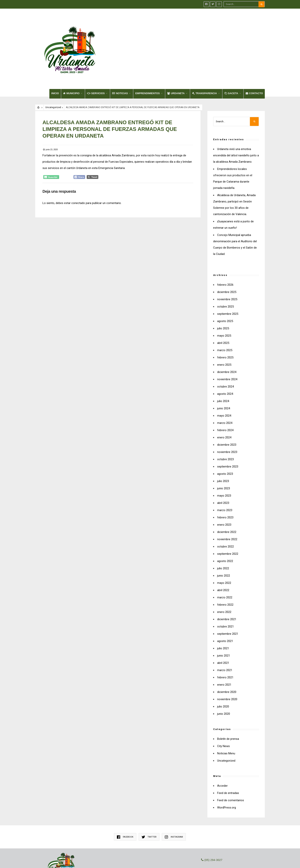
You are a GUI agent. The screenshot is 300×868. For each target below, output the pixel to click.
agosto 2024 (225, 359)
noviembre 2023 (227, 418)
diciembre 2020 (227, 658)
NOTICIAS (120, 59)
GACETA (231, 59)
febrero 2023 (225, 483)
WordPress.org (227, 773)
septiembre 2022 (228, 519)
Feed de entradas (228, 759)
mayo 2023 (224, 461)
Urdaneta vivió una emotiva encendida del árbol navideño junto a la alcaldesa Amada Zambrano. (236, 121)
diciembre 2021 (227, 585)
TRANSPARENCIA (205, 59)
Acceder (222, 751)
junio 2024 (224, 374)
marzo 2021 (225, 636)
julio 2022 (223, 534)
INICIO (55, 59)
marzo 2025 (225, 316)
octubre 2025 (225, 272)
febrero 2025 (225, 323)
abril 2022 (223, 556)
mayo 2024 (224, 381)
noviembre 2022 (227, 505)
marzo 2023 (225, 476)
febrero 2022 (225, 570)
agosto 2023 (225, 439)
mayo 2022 (224, 548)
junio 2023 (224, 454)
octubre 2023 (225, 425)
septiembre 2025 (228, 279)
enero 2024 (224, 403)
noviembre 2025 (227, 265)
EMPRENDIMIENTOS (148, 59)
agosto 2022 (225, 527)
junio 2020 (224, 679)
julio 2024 (223, 367)
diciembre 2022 (227, 498)
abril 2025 (223, 308)
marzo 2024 (225, 388)
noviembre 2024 (227, 345)
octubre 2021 (225, 592)
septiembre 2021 (228, 599)
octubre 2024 (225, 352)
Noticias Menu (226, 719)
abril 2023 (223, 468)
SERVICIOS (96, 59)
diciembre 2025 (227, 258)
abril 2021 (223, 628)
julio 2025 (223, 294)
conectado (79, 168)
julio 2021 (223, 614)
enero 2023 (224, 490)
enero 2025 (224, 330)
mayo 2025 (224, 301)
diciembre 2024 (227, 338)
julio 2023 (223, 447)
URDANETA (176, 59)
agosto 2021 (225, 607)
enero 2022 (224, 578)
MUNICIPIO (71, 59)
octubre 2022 (225, 512)
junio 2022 (224, 541)
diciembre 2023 (227, 410)
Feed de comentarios (231, 766)
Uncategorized (53, 73)
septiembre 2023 (228, 432)
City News (223, 712)
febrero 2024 (225, 396)
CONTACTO (254, 59)
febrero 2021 (225, 643)
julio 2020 (223, 672)
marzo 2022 (225, 563)
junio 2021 (224, 621)
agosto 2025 (225, 287)
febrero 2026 (225, 250)
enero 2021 (224, 650)
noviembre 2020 (227, 665)
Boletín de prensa (228, 704)
